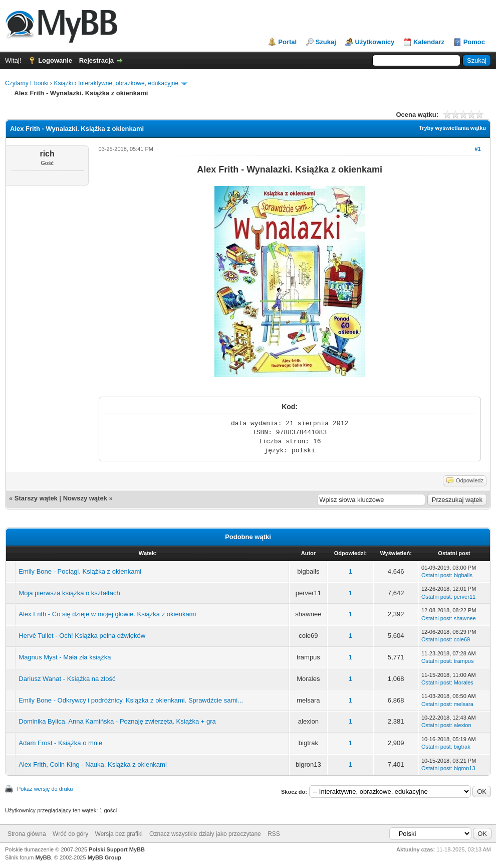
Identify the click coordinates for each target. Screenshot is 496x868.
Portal (287, 42)
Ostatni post (436, 575)
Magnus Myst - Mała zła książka (65, 657)
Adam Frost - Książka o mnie (60, 743)
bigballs (463, 575)
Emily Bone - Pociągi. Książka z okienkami (80, 571)
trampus (464, 661)
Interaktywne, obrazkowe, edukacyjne (128, 83)
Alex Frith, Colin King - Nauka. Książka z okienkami (93, 764)
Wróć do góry (70, 834)
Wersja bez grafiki (119, 834)
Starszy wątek (36, 498)
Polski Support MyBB (117, 849)
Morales (464, 682)
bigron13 (465, 768)
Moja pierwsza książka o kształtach (69, 593)
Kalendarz (429, 42)
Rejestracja (96, 60)
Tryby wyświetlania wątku (452, 128)
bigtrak (462, 747)
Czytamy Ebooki (27, 83)
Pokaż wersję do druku (45, 789)
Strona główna (27, 834)
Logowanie (55, 60)
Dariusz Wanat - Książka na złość (67, 679)
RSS (274, 834)
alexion (463, 725)
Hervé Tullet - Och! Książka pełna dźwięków (82, 636)
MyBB (43, 857)
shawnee (465, 618)
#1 (477, 149)
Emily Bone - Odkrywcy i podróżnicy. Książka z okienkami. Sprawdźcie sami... (131, 700)
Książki (63, 83)
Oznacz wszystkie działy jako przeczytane (205, 834)
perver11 (465, 597)
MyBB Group (104, 857)
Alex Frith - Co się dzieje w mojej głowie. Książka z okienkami (107, 614)
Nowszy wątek (85, 498)
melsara (464, 704)
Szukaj (326, 42)
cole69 (462, 639)
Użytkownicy (375, 42)
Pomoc (474, 42)
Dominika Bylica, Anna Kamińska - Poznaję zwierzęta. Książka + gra (117, 721)
